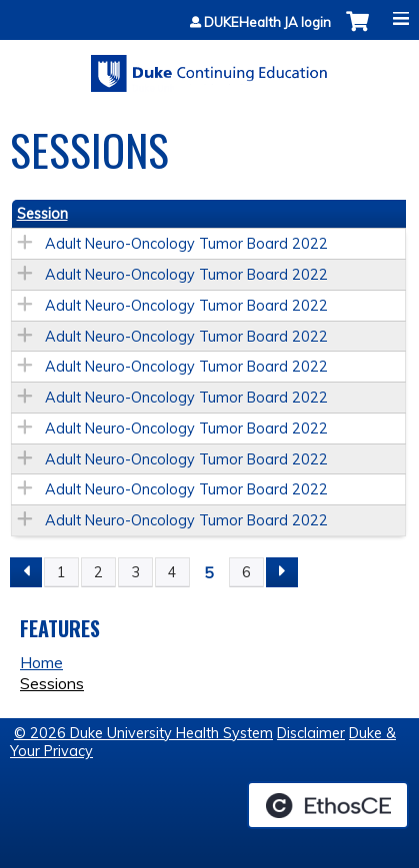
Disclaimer (311, 733)
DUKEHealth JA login (267, 22)
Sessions (52, 683)
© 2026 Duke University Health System (143, 733)
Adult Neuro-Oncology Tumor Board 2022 (186, 244)
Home (41, 662)
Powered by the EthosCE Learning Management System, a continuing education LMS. (328, 805)
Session (42, 214)
